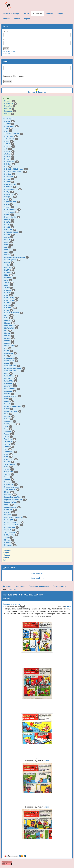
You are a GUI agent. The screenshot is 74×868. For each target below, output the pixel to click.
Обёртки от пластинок (16, 517)
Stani (8, 429)
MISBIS (9, 341)
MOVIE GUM (11, 346)
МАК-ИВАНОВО (12, 507)
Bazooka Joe (12, 162)
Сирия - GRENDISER (14, 522)
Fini (8, 247)
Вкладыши (11, 103)
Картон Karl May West (15, 497)
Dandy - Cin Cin (12, 217)
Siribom (9, 416)
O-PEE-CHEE (11, 361)
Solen (9, 419)
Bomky (9, 182)
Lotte (9, 318)
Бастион (10, 482)
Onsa (8, 373)
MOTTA (9, 343)
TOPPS (10, 444)
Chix (8, 199)
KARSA (9, 293)
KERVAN (10, 303)
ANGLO (9, 144)
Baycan (9, 159)
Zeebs (8, 477)
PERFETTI (11, 386)
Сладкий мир (12, 527)
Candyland (11, 197)
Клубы (6, 560)
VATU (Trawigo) (12, 464)
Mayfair (9, 333)
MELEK (9, 336)
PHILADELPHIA (12, 389)
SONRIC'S (10, 421)
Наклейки (10, 106)
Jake (8, 280)
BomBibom (11, 177)
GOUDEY (10, 267)
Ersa (9, 245)
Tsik (8, 449)
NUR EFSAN (11, 358)
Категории (8, 586)
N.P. (8, 348)
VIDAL (9, 469)
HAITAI (9, 270)
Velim (9, 467)
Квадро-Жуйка (12, 502)
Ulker (8, 457)
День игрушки (12, 490)
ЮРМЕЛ (10, 542)
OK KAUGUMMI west (14, 371)
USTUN (9, 462)
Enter (9, 242)
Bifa (8, 167)
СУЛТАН (10, 530)
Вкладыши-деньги (14, 487)
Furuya (9, 255)
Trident (9, 447)
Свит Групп (11, 520)
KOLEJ (9, 305)
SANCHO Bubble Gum (15, 406)
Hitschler (10, 272)
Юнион (9, 540)
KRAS (9, 310)
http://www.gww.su (37, 573)
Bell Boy (10, 164)
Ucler (8, 454)
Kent (9, 295)
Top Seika (10, 439)
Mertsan (9, 338)
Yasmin (9, 474)
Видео (6, 553)
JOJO (9, 288)
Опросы (7, 555)
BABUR (9, 156)
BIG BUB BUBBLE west (16, 172)
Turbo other (11, 452)
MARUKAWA (11, 328)
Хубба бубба (11, 535)
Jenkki (9, 283)
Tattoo (9, 434)
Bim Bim (10, 174)
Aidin (8, 129)
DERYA (9, 222)
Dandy (9, 214)
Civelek (9, 207)
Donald (9, 227)
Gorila (9, 265)
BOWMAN (10, 187)
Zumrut (9, 479)
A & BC (10, 121)
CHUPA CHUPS (12, 202)
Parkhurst (10, 384)
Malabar (9, 323)
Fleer (9, 252)
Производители (59, 586)
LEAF (9, 315)
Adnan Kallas (12, 126)
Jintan (9, 285)
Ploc (8, 399)
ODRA (9, 363)
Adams (9, 124)
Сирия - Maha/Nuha (14, 525)
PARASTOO (11, 378)
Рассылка (10, 111)
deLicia (9, 219)
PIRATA (9, 394)
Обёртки (9, 109)
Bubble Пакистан (13, 189)
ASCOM (9, 151)
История (10, 101)
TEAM (9, 437)
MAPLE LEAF (12, 325)
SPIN (8, 426)
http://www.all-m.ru (37, 578)
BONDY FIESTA (12, 184)
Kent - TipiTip (12, 298)
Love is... (10, 320)
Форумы (7, 550)
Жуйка (9, 492)
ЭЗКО (9, 537)
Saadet (9, 401)
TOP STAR (10, 442)
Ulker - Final (11, 459)
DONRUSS (10, 230)
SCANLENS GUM (13, 411)
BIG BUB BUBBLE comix (16, 169)
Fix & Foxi (10, 250)
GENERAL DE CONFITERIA (17, 257)
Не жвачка (10, 545)
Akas (8, 131)
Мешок (6, 557)
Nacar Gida (11, 353)
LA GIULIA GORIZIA (14, 313)
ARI (8, 149)
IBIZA (9, 275)
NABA (9, 351)
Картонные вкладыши (16, 500)
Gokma (9, 262)
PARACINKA (11, 376)
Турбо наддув (12, 532)
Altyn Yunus (11, 136)
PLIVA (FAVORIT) (13, 396)
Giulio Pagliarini (13, 260)
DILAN (9, 225)
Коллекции (8, 119)
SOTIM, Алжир (12, 424)
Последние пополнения (39, 586)
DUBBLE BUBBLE (13, 232)
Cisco (9, 204)
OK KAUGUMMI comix (15, 368)
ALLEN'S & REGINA (14, 134)
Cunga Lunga (12, 212)
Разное (9, 114)
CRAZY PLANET (13, 209)
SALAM (9, 404)
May (8, 331)
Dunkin (10, 235)
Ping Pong (10, 391)
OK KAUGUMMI (12, 366)
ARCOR (10, 146)
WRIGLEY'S (11, 472)
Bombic (9, 179)
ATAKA (9, 154)
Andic (9, 141)
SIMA (8, 414)
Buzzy (9, 192)
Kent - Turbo (11, 300)
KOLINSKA (11, 308)
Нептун (10, 512)
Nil (7, 356)
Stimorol (10, 431)
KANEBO (10, 290)
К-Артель (11, 495)
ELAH (9, 237)
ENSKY (9, 240)
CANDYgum (11, 194)
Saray (9, 409)
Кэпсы (9, 505)
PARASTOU (11, 381)
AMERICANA (11, 139)
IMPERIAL (10, 277)
